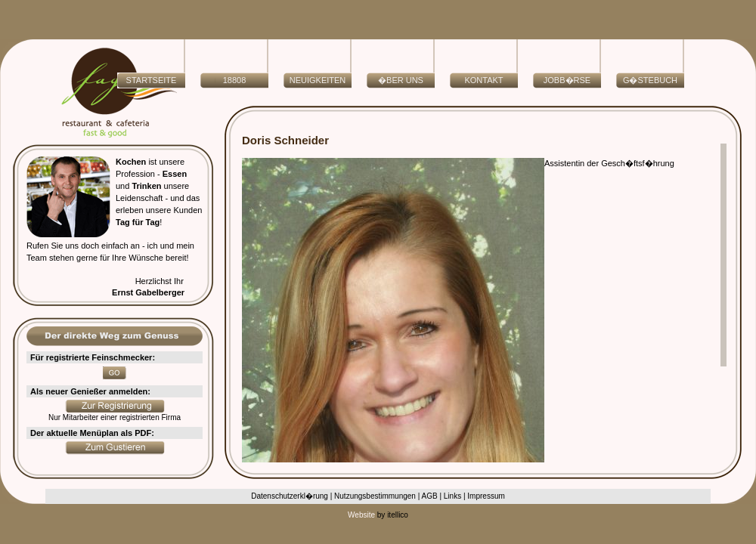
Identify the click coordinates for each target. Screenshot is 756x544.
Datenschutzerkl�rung (290, 496)
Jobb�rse (567, 80)
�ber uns (401, 80)
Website (361, 515)
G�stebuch (650, 80)
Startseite (152, 80)
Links (452, 496)
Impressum (486, 496)
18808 (235, 80)
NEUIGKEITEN (318, 80)
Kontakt (483, 80)
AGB (430, 496)
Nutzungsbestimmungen (375, 496)
